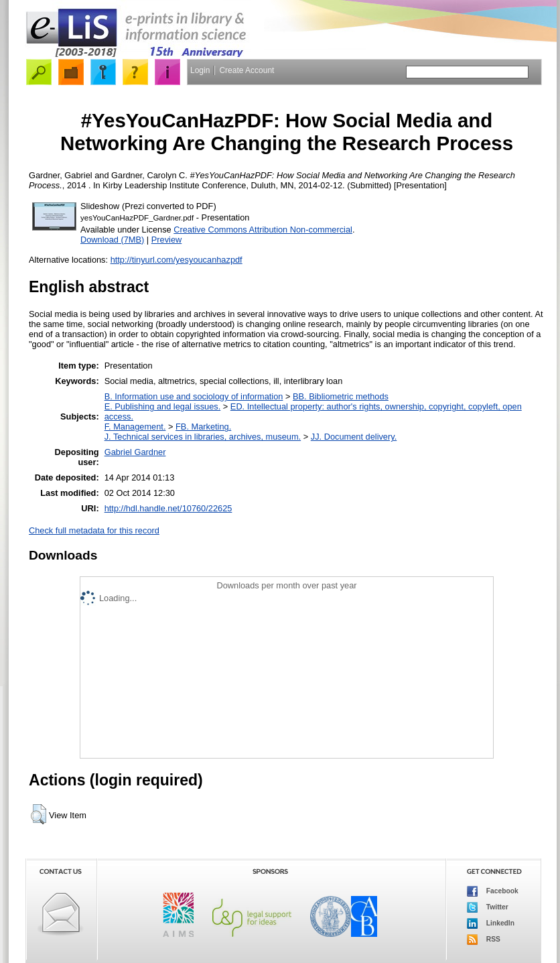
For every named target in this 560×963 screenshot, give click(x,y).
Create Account (247, 70)
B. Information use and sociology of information (194, 396)
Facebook (493, 891)
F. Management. (135, 427)
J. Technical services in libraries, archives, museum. (203, 437)
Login (200, 70)
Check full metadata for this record (94, 530)
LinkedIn (491, 923)
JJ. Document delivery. (354, 437)
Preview (167, 240)
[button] (39, 814)
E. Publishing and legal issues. (163, 406)
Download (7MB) (112, 240)
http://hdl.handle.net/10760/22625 (168, 508)
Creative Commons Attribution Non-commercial (263, 230)
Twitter (488, 907)
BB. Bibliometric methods (341, 396)
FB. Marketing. (203, 427)
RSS (484, 940)
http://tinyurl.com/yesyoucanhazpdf (177, 260)
